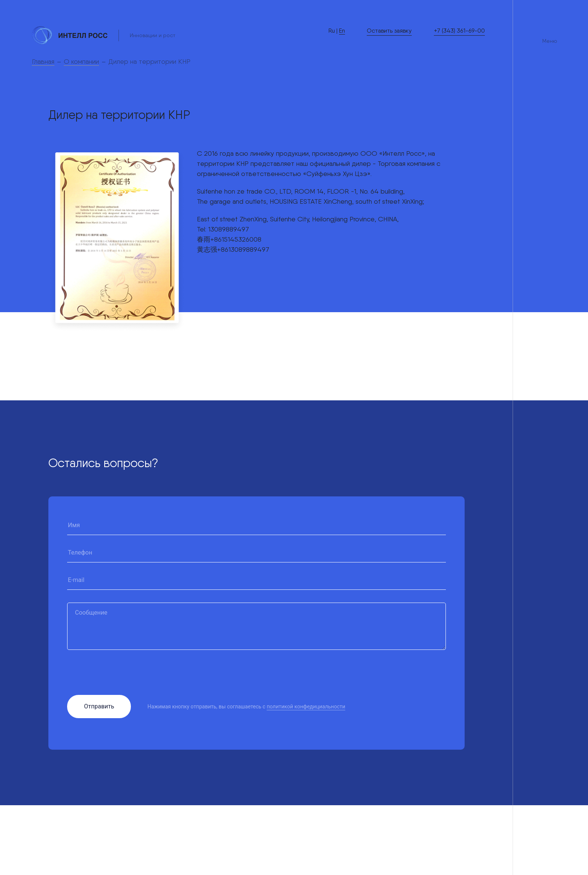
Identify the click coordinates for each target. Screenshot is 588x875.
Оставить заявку (389, 31)
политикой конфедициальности (306, 707)
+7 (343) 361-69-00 (459, 31)
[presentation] (124, 677)
